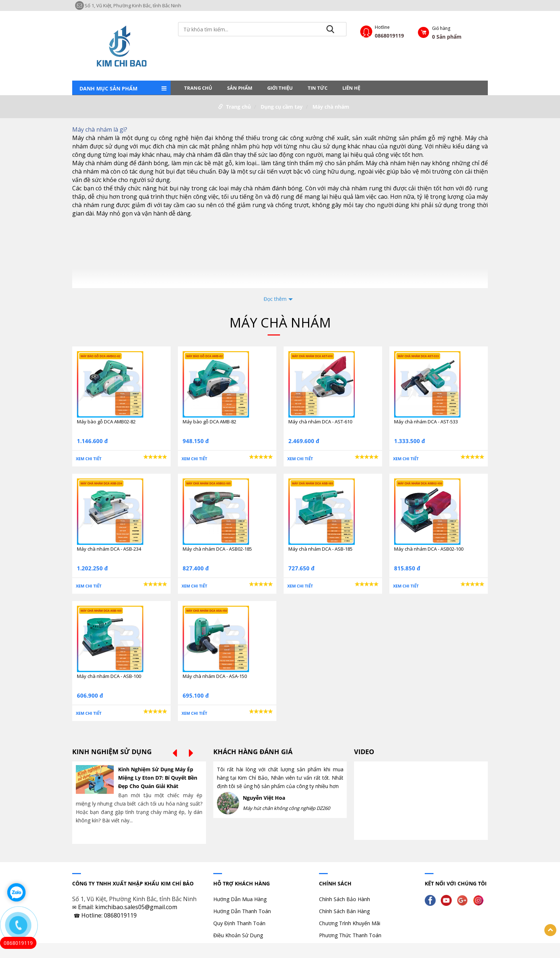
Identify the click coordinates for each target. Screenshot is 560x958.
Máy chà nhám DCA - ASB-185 (320, 549)
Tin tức (318, 88)
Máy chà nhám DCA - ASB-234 (109, 549)
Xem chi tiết (89, 459)
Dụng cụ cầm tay (282, 107)
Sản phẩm (240, 88)
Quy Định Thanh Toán (239, 923)
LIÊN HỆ (351, 88)
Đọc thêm (275, 299)
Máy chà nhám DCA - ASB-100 (109, 676)
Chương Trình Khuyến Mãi (350, 923)
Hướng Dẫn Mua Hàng (240, 899)
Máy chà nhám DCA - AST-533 (426, 422)
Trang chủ (198, 88)
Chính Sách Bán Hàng (344, 911)
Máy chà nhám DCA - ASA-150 (215, 676)
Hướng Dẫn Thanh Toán (242, 911)
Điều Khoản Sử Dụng (238, 935)
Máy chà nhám (331, 107)
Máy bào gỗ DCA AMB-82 (209, 422)
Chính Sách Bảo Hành (345, 899)
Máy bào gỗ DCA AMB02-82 (106, 422)
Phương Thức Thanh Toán (350, 935)
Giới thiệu (280, 88)
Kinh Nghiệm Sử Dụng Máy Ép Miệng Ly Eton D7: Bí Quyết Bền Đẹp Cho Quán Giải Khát (158, 778)
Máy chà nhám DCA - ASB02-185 (217, 549)
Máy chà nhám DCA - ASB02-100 (429, 549)
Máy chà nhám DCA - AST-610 (320, 422)
